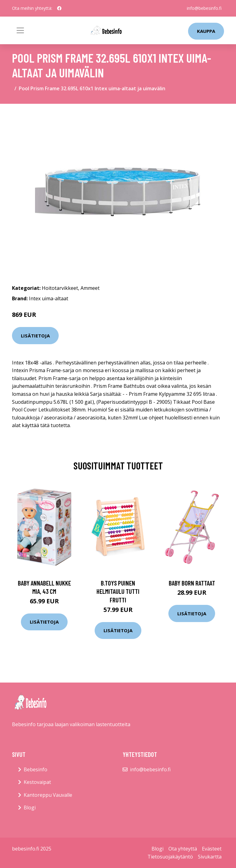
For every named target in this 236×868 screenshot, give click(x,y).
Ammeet (90, 288)
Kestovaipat (37, 782)
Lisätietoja (35, 336)
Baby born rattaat (192, 583)
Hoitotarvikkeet (60, 288)
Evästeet (212, 849)
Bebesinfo (35, 769)
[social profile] (59, 8)
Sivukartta (210, 857)
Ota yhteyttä (183, 849)
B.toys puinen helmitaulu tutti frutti (118, 591)
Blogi (30, 808)
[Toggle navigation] (20, 30)
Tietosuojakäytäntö (170, 857)
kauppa (206, 31)
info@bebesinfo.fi (204, 8)
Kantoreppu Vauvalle (48, 795)
